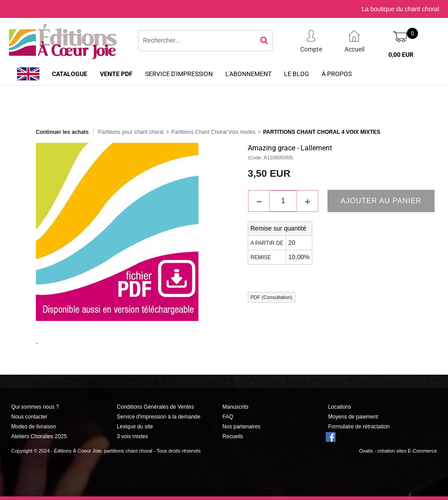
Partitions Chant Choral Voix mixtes (213, 132)
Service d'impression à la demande (159, 417)
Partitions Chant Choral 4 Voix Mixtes (322, 132)
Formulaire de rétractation (359, 427)
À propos (337, 74)
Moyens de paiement (353, 417)
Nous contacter (29, 417)
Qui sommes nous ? (35, 407)
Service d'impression (179, 74)
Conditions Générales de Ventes (155, 407)
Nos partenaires (242, 427)
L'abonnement (248, 74)
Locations (339, 407)
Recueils (233, 436)
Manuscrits (236, 407)
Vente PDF (116, 74)
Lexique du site (135, 427)
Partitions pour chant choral (131, 132)
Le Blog (297, 74)
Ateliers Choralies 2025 (39, 436)
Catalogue (70, 74)
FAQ (228, 417)
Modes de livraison (34, 427)
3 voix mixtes (132, 436)
